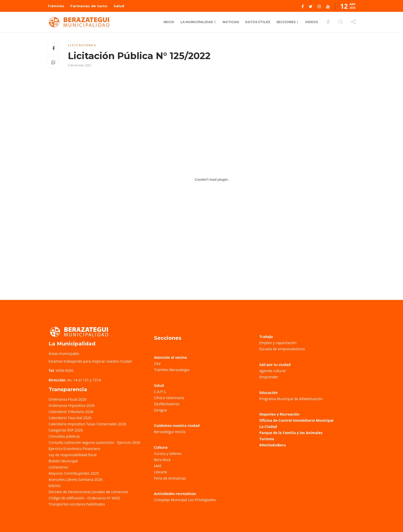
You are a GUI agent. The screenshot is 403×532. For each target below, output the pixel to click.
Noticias (231, 22)
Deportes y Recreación (279, 414)
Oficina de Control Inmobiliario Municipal (296, 420)
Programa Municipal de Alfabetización (291, 399)
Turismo (267, 439)
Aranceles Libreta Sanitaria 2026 (76, 479)
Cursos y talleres (168, 453)
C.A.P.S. (160, 392)
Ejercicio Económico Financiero (74, 449)
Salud (119, 6)
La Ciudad (268, 426)
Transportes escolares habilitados (77, 504)
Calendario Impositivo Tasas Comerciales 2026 (87, 424)
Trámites (56, 6)
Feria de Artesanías (170, 478)
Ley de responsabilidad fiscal (73, 455)
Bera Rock (162, 460)
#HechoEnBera (273, 445)
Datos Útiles (258, 22)
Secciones (286, 22)
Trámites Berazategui (172, 370)
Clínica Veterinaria (169, 398)
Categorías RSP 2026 (66, 430)
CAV (157, 364)
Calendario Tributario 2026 (71, 412)
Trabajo (266, 337)
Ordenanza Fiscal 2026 (67, 399)
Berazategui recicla (170, 432)
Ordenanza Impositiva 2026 (72, 405)
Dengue (161, 410)
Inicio (169, 22)
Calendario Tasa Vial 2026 (70, 418)
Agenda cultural (272, 371)
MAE (158, 466)
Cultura (161, 447)
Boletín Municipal (63, 461)
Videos (312, 22)
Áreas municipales (64, 354)
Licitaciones (82, 45)
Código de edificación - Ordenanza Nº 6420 (84, 498)
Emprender (269, 377)
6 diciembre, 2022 (80, 65)
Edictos (55, 486)
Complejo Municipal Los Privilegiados (185, 500)
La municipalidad (197, 22)
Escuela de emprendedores (282, 349)
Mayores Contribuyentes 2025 (74, 473)
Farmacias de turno (89, 6)
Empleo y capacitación (278, 343)
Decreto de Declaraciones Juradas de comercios (88, 492)
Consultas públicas (64, 436)
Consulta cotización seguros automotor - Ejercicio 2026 (94, 442)
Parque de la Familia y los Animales (291, 433)
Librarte (161, 472)
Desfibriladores (167, 404)
